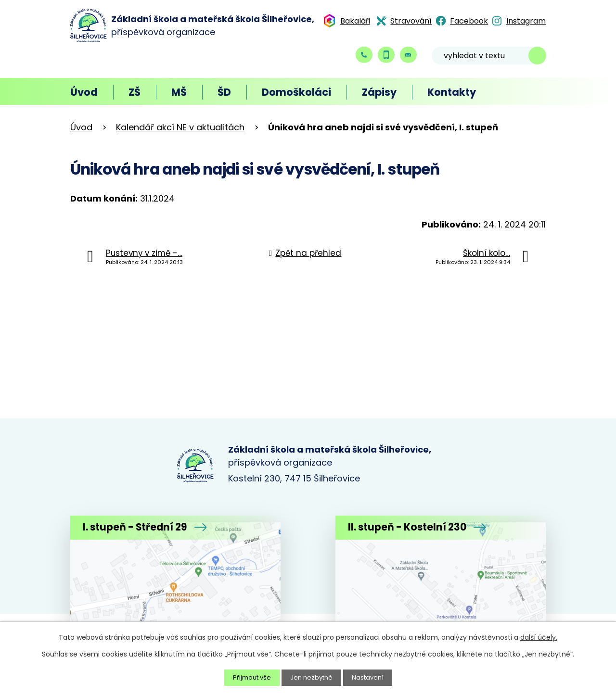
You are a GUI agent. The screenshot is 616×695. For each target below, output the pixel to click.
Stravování (411, 21)
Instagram (526, 21)
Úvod (84, 92)
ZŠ (135, 92)
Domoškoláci (296, 92)
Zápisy (379, 92)
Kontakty (452, 92)
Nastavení (371, 677)
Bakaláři (355, 21)
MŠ (179, 92)
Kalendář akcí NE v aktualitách (180, 127)
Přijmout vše (249, 677)
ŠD (224, 92)
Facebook (469, 21)
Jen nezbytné (312, 677)
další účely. (539, 637)
